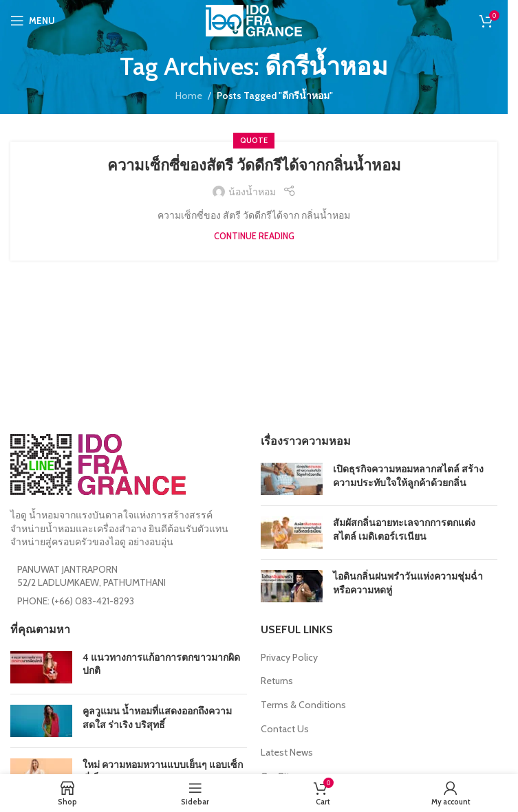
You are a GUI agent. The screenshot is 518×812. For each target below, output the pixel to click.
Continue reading (254, 236)
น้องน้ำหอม (252, 192)
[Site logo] (254, 19)
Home (189, 96)
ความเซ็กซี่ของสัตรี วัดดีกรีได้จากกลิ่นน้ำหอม (254, 165)
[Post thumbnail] (292, 479)
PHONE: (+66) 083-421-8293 (76, 601)
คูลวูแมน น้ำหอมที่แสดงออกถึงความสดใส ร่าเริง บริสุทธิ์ (157, 718)
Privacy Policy (289, 657)
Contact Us (285, 729)
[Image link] (98, 463)
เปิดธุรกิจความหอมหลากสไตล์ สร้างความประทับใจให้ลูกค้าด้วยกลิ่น (408, 476)
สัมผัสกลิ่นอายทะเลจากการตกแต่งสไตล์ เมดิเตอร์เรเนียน (404, 529)
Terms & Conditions (303, 705)
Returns (277, 681)
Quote (254, 140)
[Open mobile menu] (33, 21)
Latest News (287, 752)
